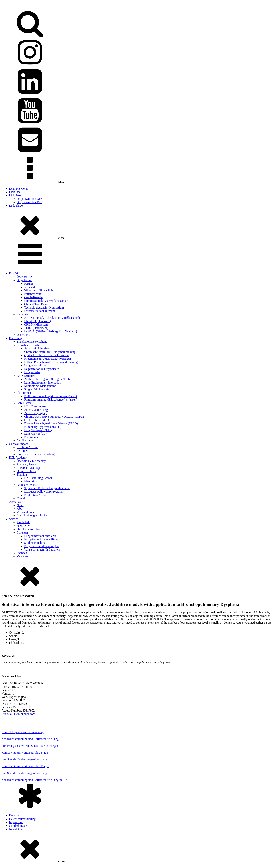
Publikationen (25, 440)
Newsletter (23, 526)
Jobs (19, 509)
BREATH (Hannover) (37, 321)
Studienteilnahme (35, 543)
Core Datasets (25, 403)
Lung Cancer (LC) (35, 434)
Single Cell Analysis (37, 389)
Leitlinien (23, 451)
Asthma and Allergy (36, 410)
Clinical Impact (18, 444)
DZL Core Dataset (35, 406)
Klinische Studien (27, 447)
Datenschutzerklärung (22, 819)
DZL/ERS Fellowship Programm (44, 492)
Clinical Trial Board (36, 304)
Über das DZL (25, 277)
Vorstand (30, 287)
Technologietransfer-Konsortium (44, 307)
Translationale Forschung (32, 342)
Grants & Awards (27, 485)
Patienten (22, 532)
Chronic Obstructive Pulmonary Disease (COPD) (54, 417)
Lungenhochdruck (35, 365)
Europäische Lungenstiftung (41, 539)
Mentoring (31, 481)
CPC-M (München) (36, 325)
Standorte (22, 314)
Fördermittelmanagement (40, 311)
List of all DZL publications (18, 714)
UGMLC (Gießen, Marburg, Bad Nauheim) (51, 331)
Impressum (16, 822)
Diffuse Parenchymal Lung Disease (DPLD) (51, 423)
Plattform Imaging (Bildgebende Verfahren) (51, 400)
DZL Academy (18, 457)
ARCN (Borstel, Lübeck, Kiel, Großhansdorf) (52, 318)
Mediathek (23, 522)
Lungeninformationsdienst (40, 536)
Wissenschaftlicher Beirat (40, 290)
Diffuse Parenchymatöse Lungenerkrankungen (52, 362)
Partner (29, 284)
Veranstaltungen (26, 512)
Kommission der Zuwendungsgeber (46, 301)
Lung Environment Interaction (43, 382)
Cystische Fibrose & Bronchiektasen (46, 355)
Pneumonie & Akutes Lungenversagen (48, 359)
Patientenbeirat (33, 294)
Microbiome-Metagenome (40, 386)
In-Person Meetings (29, 468)
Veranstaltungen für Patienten (42, 550)
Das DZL (15, 273)
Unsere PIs (23, 335)
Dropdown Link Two (29, 202)
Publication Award (35, 495)
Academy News (26, 464)
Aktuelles (15, 502)
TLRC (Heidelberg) (36, 328)
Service (14, 519)
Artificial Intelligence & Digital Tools (47, 379)
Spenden (22, 553)
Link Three (16, 206)
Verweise (22, 556)
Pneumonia (31, 437)
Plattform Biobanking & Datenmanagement (51, 396)
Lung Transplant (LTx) (38, 430)
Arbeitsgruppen (26, 376)
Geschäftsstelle (33, 297)
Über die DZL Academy (31, 461)
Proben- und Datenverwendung (36, 454)
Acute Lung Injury (35, 413)
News (20, 505)
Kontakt (22, 498)
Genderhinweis (18, 826)
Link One (15, 192)
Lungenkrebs (32, 372)
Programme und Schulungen (41, 546)
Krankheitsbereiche (28, 345)
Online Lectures (26, 471)
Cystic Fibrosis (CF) (37, 420)
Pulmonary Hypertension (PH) (43, 427)
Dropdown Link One (29, 199)
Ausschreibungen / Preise (32, 515)
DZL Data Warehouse (30, 529)
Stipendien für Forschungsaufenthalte (47, 488)
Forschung (16, 338)
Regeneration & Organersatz (42, 369)
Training (22, 475)
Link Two (15, 195)
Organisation (24, 280)
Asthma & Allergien (36, 348)
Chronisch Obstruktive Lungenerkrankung (50, 352)
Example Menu (18, 189)
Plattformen (24, 393)
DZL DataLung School (38, 478)
